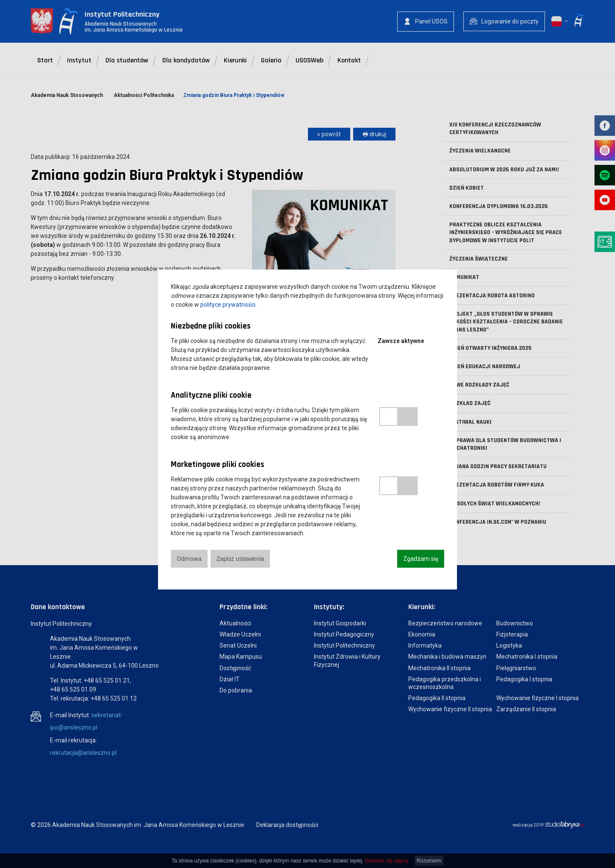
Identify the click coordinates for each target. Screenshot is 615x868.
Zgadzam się (421, 559)
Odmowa (189, 559)
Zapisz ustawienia (240, 559)
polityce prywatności (228, 305)
